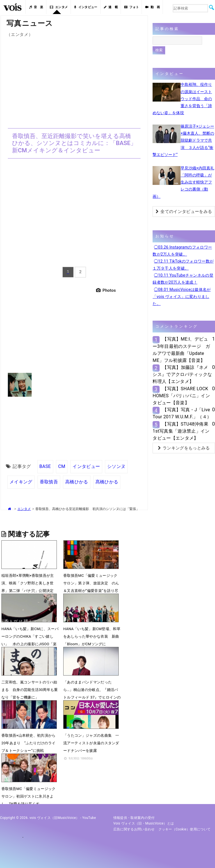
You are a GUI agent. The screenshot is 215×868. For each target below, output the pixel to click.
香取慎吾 (49, 482)
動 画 (153, 7)
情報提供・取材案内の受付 (134, 818)
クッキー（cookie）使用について (185, 829)
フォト (132, 7)
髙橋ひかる (107, 482)
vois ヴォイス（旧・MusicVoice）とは (144, 823)
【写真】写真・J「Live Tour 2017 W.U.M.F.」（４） (182, 413)
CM (62, 466)
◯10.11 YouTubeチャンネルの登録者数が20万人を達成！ (183, 279)
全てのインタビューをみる (184, 212)
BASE (45, 466)
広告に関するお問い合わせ (134, 829)
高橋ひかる (77, 482)
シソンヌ (116, 466)
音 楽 (36, 7)
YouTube (89, 818)
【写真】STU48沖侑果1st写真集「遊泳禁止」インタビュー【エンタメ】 (181, 431)
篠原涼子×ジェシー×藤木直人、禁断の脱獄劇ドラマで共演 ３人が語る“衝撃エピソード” (183, 140)
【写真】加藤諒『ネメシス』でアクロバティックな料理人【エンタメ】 (182, 374)
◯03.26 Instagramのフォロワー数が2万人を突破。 (182, 251)
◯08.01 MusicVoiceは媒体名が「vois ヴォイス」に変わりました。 (182, 297)
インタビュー (86, 7)
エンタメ (59, 7)
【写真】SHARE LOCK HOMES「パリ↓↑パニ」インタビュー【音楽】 (181, 396)
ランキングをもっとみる (184, 448)
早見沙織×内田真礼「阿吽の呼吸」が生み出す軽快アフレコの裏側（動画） (183, 182)
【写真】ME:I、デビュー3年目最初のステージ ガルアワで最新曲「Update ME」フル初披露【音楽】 (181, 350)
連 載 (111, 7)
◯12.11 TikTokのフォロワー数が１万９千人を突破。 (183, 265)
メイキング (21, 482)
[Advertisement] (74, 79)
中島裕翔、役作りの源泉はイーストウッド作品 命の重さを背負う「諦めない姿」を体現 (182, 99)
